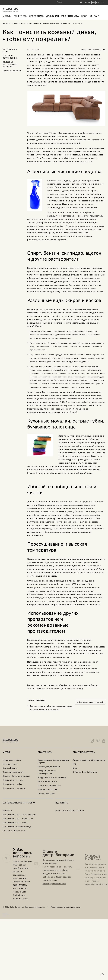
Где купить (20, 16)
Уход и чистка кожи (47, 781)
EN (89, 3)
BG (104, 3)
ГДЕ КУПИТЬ (20, 896)
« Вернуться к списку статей (93, 49)
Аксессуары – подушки (14, 788)
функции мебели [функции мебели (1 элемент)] (12, 71)
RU (93, 3)
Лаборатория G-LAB (47, 789)
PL (86, 3)
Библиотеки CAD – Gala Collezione (20, 815)
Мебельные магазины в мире (69, 810)
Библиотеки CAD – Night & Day (18, 819)
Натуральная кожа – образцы (52, 777)
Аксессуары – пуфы (12, 784)
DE (101, 3)
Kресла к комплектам (13, 772)
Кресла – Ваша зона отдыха (16, 776)
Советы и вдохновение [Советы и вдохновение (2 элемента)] (10, 57)
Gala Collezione (10, 23)
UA (98, 3)
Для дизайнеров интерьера (62, 16)
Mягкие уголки (10, 764)
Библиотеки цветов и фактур (17, 827)
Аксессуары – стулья (13, 780)
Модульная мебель (12, 760)
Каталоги (7, 810)
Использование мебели (49, 785)
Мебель (7, 16)
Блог (84, 16)
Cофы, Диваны (10, 768)
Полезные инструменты (14, 831)
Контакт (95, 16)
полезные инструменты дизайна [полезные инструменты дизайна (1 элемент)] (10, 64)
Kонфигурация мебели (49, 767)
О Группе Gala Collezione (85, 772)
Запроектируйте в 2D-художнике (89, 760)
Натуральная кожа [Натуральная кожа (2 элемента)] (10, 50)
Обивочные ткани (46, 793)
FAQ (75, 764)
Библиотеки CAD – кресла (16, 823)
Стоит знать (36, 16)
